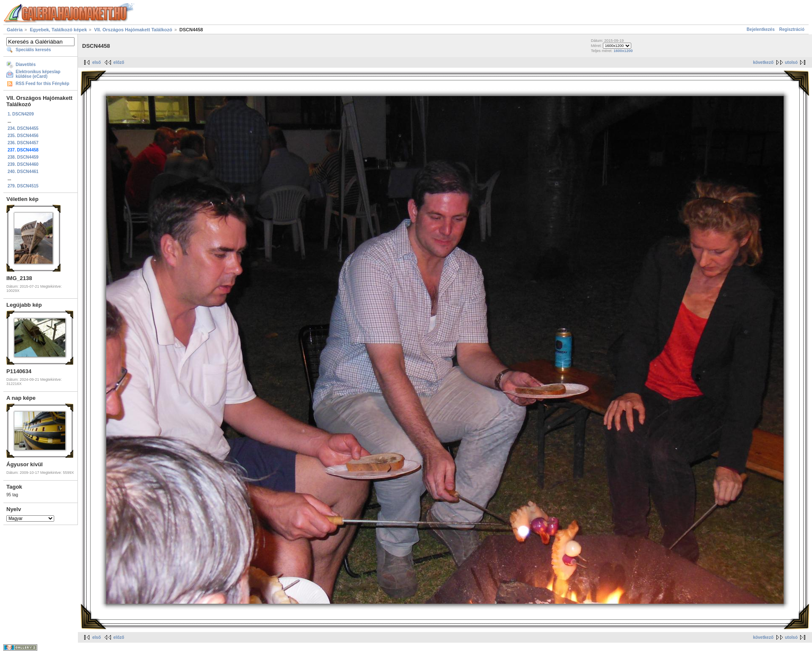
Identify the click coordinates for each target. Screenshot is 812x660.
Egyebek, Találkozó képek (58, 30)
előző (119, 62)
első (97, 62)
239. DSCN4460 (23, 164)
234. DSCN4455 (23, 128)
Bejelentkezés (761, 29)
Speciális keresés (33, 50)
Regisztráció (792, 29)
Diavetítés (26, 65)
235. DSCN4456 (23, 136)
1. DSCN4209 (21, 114)
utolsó (791, 62)
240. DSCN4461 (23, 172)
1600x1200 (623, 51)
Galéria (15, 30)
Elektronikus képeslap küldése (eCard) (38, 74)
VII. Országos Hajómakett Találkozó (133, 30)
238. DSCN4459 (23, 157)
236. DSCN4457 (23, 143)
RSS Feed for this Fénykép (43, 84)
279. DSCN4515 (23, 186)
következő (763, 62)
